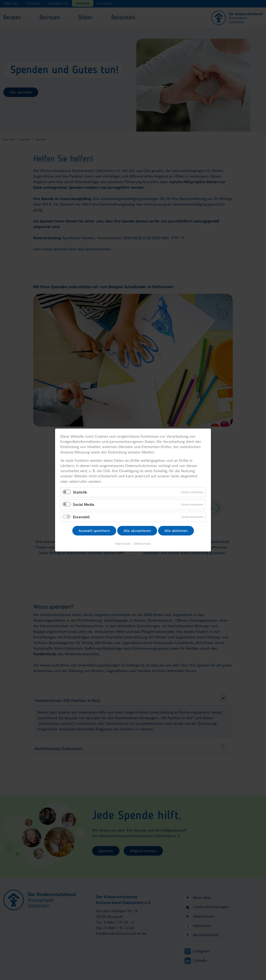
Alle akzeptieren (137, 531)
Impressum (123, 543)
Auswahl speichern (94, 531)
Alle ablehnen (176, 531)
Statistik (80, 492)
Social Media (84, 504)
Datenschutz (142, 543)
